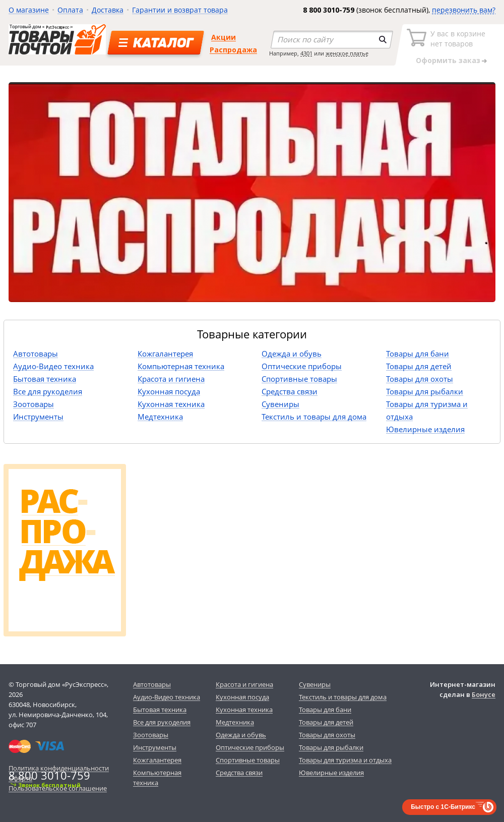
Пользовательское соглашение (58, 788)
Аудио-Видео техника (53, 366)
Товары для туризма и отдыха (345, 760)
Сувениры (280, 404)
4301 (306, 53)
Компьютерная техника (181, 366)
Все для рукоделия (48, 391)
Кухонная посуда (169, 391)
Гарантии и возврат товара (180, 10)
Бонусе (484, 694)
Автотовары (36, 354)
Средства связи (290, 391)
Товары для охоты (420, 379)
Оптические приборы (302, 366)
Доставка (108, 10)
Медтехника (160, 417)
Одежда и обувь (292, 354)
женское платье (347, 53)
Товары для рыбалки (425, 391)
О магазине (29, 10)
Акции (224, 37)
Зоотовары (34, 404)
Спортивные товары (299, 379)
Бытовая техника (45, 379)
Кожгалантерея (165, 354)
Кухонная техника (171, 404)
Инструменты (38, 417)
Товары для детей (419, 366)
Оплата (70, 10)
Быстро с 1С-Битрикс (443, 807)
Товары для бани (418, 354)
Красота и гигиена (171, 379)
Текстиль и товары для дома (314, 417)
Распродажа (233, 50)
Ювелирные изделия (425, 429)
